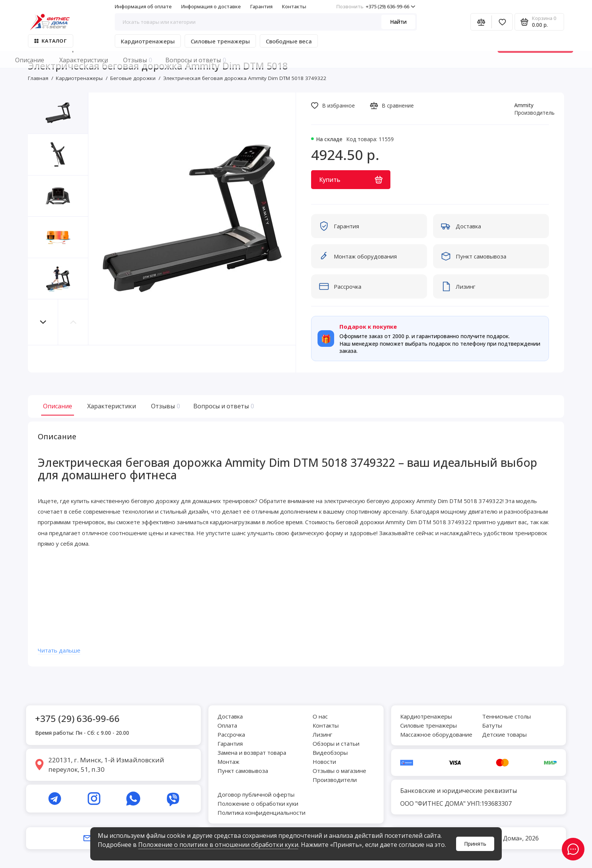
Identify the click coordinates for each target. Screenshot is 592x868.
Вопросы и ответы (223, 406)
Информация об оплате (143, 6)
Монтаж (228, 762)
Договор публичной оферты (256, 794)
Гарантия (261, 6)
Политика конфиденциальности (261, 813)
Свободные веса (289, 41)
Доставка (230, 716)
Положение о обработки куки (258, 803)
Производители (335, 780)
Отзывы (165, 406)
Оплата (227, 725)
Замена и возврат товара (252, 753)
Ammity (524, 105)
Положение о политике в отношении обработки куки (218, 845)
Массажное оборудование (436, 734)
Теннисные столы (506, 716)
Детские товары (504, 734)
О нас (320, 716)
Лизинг (322, 734)
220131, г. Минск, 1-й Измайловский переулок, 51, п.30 (106, 765)
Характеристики (112, 406)
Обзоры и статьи (336, 743)
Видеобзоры (330, 753)
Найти (398, 22)
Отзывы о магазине (339, 771)
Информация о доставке (211, 6)
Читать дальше (64, 655)
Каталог (51, 41)
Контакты (294, 6)
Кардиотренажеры (148, 41)
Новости (324, 762)
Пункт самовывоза (243, 771)
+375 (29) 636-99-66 (376, 6)
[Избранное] (502, 22)
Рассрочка (231, 734)
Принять (475, 844)
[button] (43, 322)
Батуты (492, 725)
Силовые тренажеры (220, 41)
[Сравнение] (481, 22)
